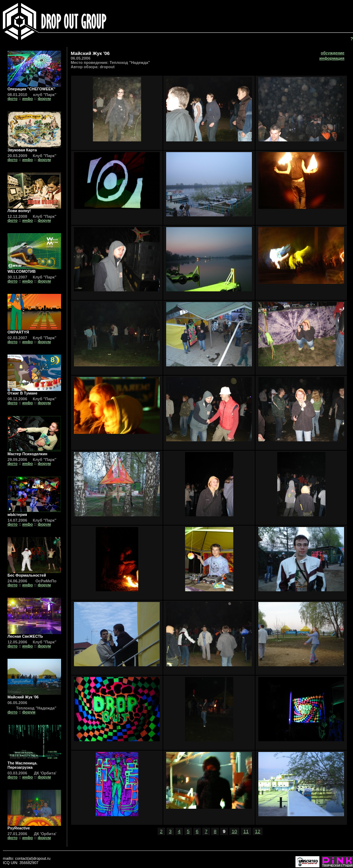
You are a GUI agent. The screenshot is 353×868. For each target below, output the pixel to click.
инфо (28, 99)
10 (235, 831)
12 (258, 831)
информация (332, 58)
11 (246, 831)
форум (44, 99)
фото (13, 99)
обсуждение (333, 53)
